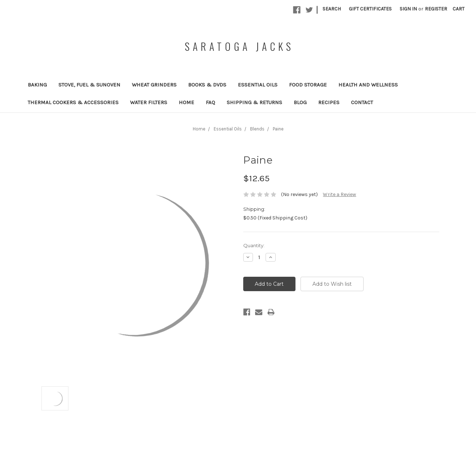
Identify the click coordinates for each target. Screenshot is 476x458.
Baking (37, 85)
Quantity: (254, 245)
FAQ (210, 102)
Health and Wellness (368, 85)
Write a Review (339, 194)
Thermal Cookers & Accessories (73, 102)
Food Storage (308, 85)
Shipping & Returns (254, 102)
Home (186, 102)
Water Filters (149, 102)
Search (332, 9)
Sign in (408, 9)
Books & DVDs (207, 85)
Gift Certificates (370, 9)
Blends (257, 129)
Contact (362, 102)
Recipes (329, 102)
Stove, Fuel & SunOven (89, 85)
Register (436, 9)
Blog (300, 102)
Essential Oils (258, 85)
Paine (278, 129)
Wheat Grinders (154, 85)
